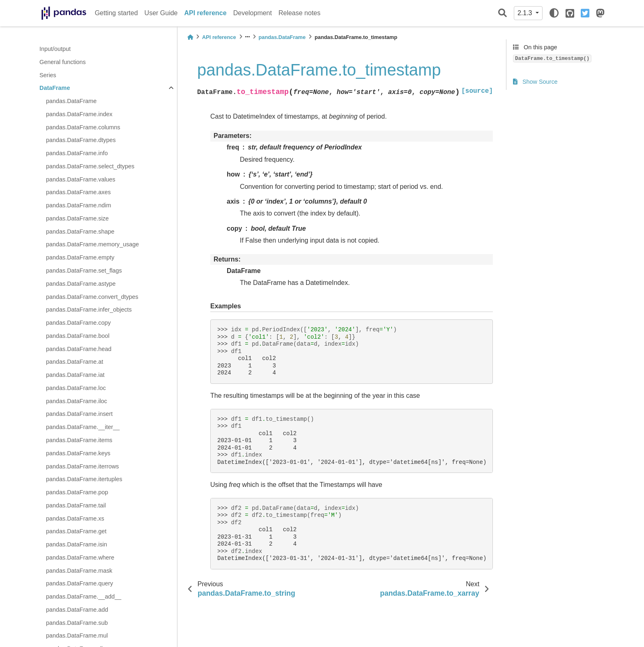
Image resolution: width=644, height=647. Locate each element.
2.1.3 (526, 13)
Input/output (55, 49)
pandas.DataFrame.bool (78, 336)
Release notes (299, 13)
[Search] (503, 13)
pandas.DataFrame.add (77, 610)
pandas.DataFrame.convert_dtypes (92, 297)
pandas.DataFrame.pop (77, 492)
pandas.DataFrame (71, 101)
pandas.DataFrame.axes (78, 192)
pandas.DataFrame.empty (80, 257)
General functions (63, 62)
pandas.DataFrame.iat (75, 375)
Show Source (535, 82)
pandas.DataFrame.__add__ (84, 597)
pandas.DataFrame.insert (79, 414)
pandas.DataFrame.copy (78, 323)
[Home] (190, 37)
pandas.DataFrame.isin (77, 544)
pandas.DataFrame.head (79, 349)
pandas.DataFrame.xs (75, 519)
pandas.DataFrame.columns (83, 127)
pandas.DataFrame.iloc (77, 401)
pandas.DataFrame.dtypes (81, 140)
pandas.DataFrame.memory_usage (92, 244)
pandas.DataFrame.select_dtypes (90, 166)
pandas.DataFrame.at (75, 362)
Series (48, 75)
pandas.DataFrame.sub (77, 623)
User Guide (161, 13)
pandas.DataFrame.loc (76, 388)
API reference (206, 13)
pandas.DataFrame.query (79, 583)
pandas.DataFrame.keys (78, 453)
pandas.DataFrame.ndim (78, 205)
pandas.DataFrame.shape (80, 232)
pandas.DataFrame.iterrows (83, 466)
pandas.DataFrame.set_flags (84, 271)
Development (253, 13)
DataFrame (55, 88)
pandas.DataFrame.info (77, 153)
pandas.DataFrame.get (76, 531)
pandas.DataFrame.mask (79, 571)
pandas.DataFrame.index (79, 114)
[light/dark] (554, 13)
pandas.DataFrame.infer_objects (89, 310)
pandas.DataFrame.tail (76, 505)
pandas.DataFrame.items (79, 440)
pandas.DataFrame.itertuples (84, 479)
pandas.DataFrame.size (77, 218)
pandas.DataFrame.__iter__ (83, 427)
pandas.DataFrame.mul (77, 636)
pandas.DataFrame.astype (81, 284)
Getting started (116, 13)
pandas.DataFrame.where (80, 558)
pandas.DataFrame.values (81, 179)
